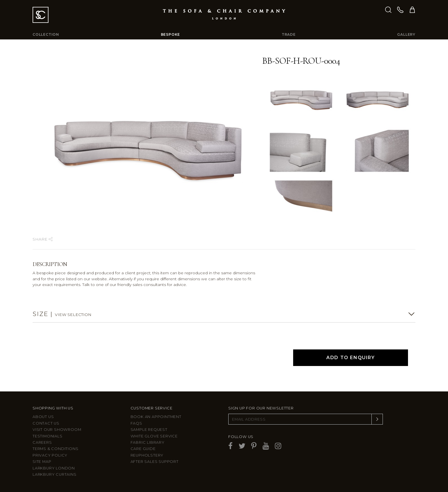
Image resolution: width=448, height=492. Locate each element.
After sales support (155, 462)
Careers (42, 442)
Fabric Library (148, 442)
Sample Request (149, 430)
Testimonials (48, 436)
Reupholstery (147, 455)
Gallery (406, 34)
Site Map (42, 462)
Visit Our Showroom (57, 430)
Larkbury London (54, 468)
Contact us (46, 423)
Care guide (143, 449)
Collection (46, 34)
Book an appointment (156, 417)
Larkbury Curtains (55, 474)
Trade (289, 34)
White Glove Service (154, 436)
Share (43, 239)
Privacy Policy (50, 455)
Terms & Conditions (55, 449)
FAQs (136, 423)
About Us (43, 417)
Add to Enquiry (350, 358)
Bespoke (171, 34)
